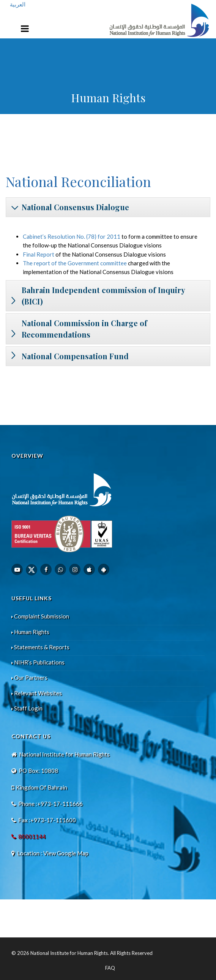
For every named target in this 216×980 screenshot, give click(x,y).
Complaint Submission (40, 616)
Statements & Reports (40, 647)
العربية (18, 4)
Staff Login (27, 708)
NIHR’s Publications (38, 662)
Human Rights (30, 632)
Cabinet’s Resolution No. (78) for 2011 (72, 236)
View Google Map (66, 853)
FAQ (110, 968)
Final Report (39, 254)
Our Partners (29, 677)
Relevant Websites (37, 693)
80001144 (32, 836)
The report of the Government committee (75, 263)
